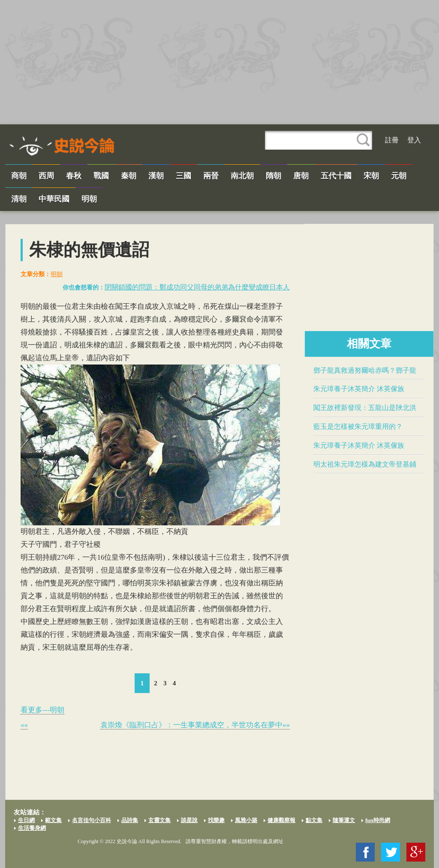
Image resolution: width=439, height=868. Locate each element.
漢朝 (156, 176)
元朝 (399, 176)
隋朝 (274, 176)
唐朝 (301, 176)
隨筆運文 (344, 820)
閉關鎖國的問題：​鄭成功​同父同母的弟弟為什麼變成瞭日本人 (197, 287)
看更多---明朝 (42, 710)
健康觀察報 (281, 820)
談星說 (189, 820)
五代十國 (336, 176)
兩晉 (211, 176)
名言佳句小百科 (92, 820)
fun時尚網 (378, 820)
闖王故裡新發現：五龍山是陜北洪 (365, 408)
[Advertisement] (219, 62)
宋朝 (371, 176)
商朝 (19, 176)
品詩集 (130, 820)
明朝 (89, 199)
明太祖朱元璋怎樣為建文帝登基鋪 (365, 464)
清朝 (19, 199)
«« (24, 725)
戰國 (101, 176)
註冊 (392, 140)
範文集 (53, 820)
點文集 (314, 820)
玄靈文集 (159, 820)
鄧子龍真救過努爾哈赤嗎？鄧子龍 (365, 370)
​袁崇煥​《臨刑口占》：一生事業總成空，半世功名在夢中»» (195, 725)
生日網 (26, 820)
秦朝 (129, 176)
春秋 (74, 176)
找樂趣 (216, 820)
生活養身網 (32, 828)
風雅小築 (246, 820)
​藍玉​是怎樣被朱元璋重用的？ (358, 426)
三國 (183, 176)
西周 (46, 176)
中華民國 (54, 199)
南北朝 (242, 176)
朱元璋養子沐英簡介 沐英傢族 (359, 389)
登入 (414, 140)
